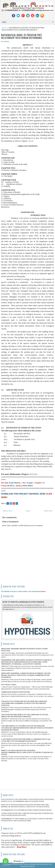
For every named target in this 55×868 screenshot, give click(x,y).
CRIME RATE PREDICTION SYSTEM (15, 692)
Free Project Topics (9, 685)
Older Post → (49, 511)
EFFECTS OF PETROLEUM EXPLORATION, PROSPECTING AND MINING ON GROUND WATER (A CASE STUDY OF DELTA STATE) (25, 806)
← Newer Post (7, 511)
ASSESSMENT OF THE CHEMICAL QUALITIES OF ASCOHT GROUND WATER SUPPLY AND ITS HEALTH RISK (27, 820)
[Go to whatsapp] (6, 861)
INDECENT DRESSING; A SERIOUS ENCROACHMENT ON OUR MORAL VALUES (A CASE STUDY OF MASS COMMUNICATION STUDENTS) (26, 675)
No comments (5, 41)
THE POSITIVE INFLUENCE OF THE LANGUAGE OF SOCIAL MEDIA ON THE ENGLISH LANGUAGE (25, 716)
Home (4, 28)
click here (33, 474)
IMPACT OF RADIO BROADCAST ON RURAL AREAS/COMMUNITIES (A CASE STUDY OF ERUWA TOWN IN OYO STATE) (27, 752)
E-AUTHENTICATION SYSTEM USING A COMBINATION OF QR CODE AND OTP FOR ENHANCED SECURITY (26, 740)
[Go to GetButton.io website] (6, 866)
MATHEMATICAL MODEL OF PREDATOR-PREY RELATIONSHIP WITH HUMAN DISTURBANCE (22, 36)
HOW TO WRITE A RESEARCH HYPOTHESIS (23, 602)
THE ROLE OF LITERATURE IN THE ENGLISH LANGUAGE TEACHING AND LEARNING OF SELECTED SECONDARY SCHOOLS (24, 703)
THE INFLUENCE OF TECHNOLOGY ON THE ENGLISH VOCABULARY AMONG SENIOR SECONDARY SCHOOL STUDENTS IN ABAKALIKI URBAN (27, 728)
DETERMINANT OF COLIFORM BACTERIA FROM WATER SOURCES (26, 810)
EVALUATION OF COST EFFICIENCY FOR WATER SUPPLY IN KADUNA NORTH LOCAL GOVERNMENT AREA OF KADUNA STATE (27, 800)
